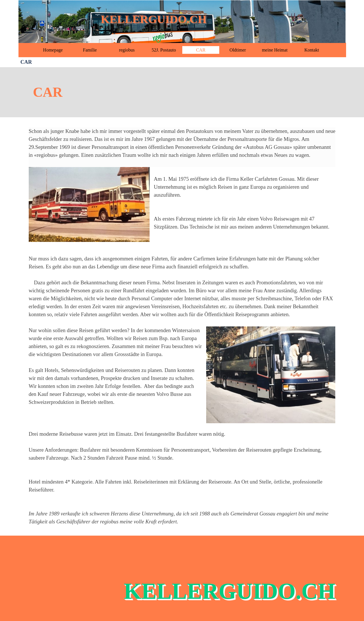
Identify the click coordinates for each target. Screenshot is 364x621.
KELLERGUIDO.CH (154, 19)
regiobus (127, 50)
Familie (90, 50)
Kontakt (312, 50)
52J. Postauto (164, 50)
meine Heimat (275, 50)
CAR (201, 50)
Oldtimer (238, 50)
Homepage (53, 50)
